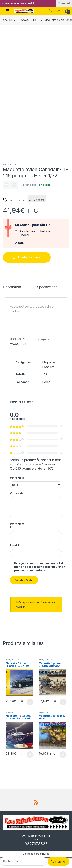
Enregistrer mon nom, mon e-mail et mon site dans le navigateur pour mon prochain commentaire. (40, 567)
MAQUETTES (28, 20)
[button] (69, 3)
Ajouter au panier (30, 257)
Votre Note (17, 478)
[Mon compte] (59, 11)
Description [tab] (12, 287)
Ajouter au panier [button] (30, 702)
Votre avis (17, 493)
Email (14, 545)
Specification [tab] (47, 287)
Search (51, 11)
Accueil (7, 20)
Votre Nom (17, 526)
